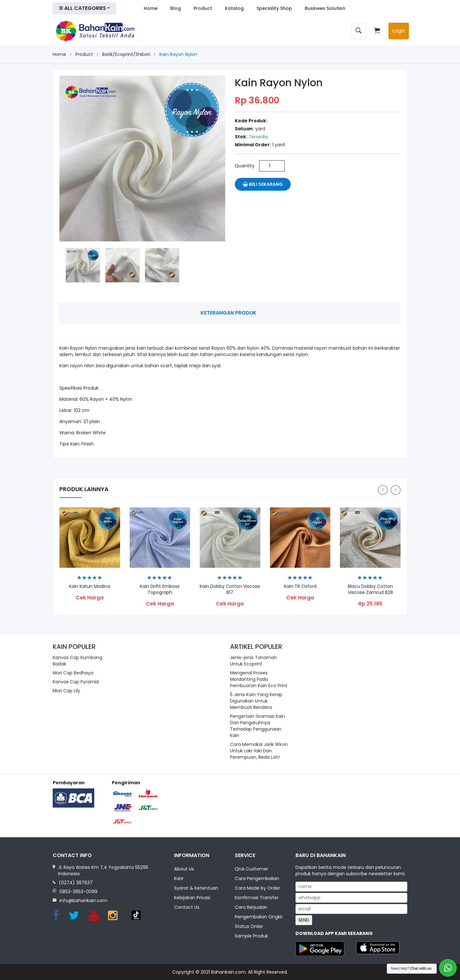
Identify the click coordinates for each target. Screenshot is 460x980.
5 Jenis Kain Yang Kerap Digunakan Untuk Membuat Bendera (256, 701)
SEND (304, 920)
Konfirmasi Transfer (257, 898)
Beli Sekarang (263, 184)
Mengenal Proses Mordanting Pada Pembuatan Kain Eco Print (259, 679)
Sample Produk (251, 936)
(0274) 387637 (76, 883)
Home (151, 8)
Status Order (249, 926)
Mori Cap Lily (66, 691)
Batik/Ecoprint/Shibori (126, 54)
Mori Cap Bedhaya (73, 673)
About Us (184, 869)
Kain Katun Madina (90, 586)
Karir (179, 878)
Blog (176, 8)
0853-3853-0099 (78, 892)
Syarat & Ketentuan (196, 888)
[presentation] (383, 490)
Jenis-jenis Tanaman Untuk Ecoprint (253, 661)
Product (203, 8)
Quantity (245, 166)
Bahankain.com (228, 972)
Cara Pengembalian (257, 878)
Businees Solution (325, 8)
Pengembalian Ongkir (259, 917)
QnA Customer (252, 869)
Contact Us (187, 907)
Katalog (234, 8)
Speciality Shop (274, 8)
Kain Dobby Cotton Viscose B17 (230, 589)
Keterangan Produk (229, 313)
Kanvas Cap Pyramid (76, 682)
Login (399, 31)
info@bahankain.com (83, 900)
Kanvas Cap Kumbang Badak (77, 661)
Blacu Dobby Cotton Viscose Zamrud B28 (370, 589)
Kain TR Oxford (300, 586)
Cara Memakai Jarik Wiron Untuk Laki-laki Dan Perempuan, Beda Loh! (259, 751)
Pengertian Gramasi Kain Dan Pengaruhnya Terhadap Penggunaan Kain (257, 726)
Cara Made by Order (257, 888)
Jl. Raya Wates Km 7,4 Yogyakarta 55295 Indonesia (103, 870)
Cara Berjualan (251, 907)
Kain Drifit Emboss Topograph (160, 589)
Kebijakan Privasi (192, 898)
